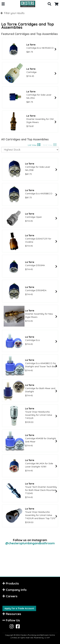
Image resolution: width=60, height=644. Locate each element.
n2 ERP (47, 638)
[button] (3, 4)
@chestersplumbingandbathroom (30, 543)
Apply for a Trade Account (19, 608)
